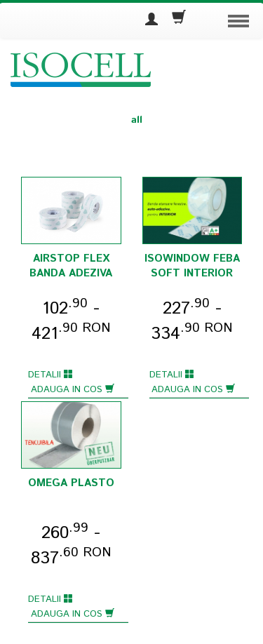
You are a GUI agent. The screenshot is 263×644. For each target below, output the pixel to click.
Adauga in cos (73, 390)
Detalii (50, 375)
